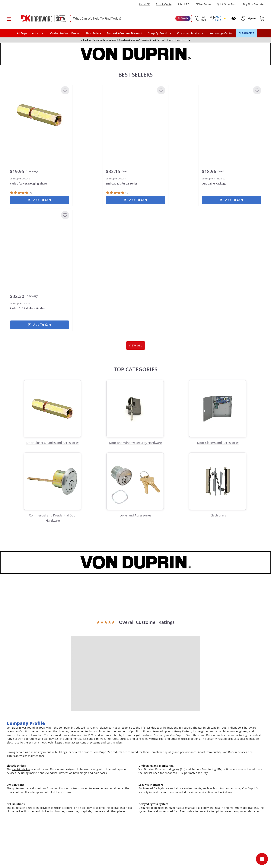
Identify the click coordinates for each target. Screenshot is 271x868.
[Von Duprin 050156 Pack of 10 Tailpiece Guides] (40, 240)
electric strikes (21, 771)
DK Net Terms (203, 4)
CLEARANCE (246, 33)
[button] (9, 18)
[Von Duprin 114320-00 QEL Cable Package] (231, 115)
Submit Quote (164, 4)
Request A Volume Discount (125, 33)
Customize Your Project (65, 33)
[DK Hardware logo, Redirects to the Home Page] (39, 18)
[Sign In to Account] (251, 18)
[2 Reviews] (21, 193)
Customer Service (188, 33)
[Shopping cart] (262, 18)
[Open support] (262, 859)
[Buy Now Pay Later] (254, 4)
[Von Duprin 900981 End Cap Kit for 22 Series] (135, 115)
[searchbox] (131, 19)
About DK (144, 4)
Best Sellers (94, 33)
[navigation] (190, 33)
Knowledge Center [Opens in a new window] (221, 33)
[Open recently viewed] (234, 18)
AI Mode (183, 18)
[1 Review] (117, 193)
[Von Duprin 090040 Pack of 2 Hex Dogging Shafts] (40, 115)
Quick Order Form (227, 4)
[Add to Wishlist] (65, 90)
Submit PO (183, 4)
